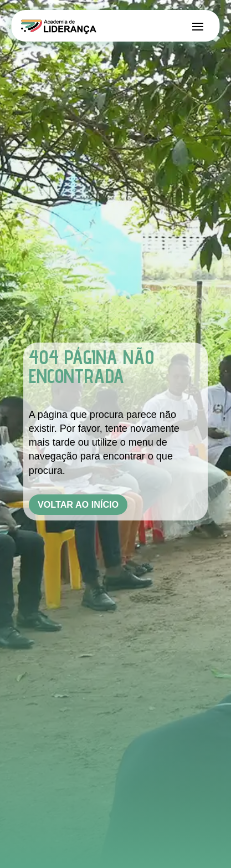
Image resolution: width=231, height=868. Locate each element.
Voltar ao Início (78, 504)
